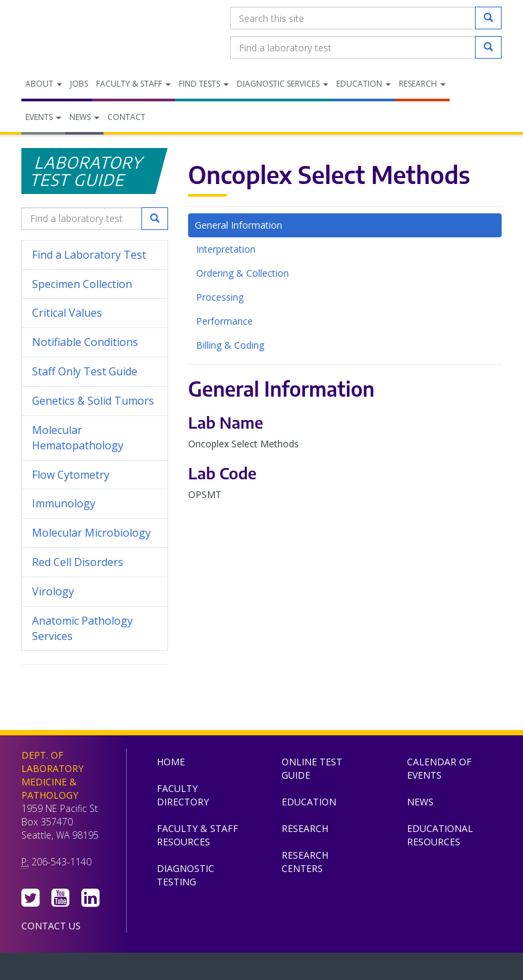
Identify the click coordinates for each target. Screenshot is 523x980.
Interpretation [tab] (226, 249)
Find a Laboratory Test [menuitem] (89, 255)
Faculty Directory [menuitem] (183, 795)
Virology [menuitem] (95, 592)
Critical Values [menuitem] (67, 313)
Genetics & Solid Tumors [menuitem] (93, 401)
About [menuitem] (44, 84)
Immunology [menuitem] (64, 503)
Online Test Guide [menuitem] (312, 768)
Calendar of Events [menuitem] (439, 768)
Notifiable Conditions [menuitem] (95, 342)
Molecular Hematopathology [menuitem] (78, 438)
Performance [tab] (224, 321)
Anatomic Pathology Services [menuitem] (82, 628)
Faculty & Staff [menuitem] (133, 84)
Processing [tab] (220, 297)
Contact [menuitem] (126, 117)
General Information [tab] (238, 225)
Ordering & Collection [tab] (242, 273)
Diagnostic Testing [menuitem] (185, 875)
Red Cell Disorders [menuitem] (78, 562)
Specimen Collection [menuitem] (82, 284)
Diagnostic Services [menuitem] (283, 84)
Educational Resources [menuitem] (440, 835)
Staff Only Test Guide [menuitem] (95, 372)
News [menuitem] (84, 117)
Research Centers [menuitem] (305, 862)
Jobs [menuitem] (79, 84)
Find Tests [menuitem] (204, 84)
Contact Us (51, 926)
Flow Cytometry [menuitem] (71, 475)
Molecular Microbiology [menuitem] (91, 533)
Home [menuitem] (171, 762)
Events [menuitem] (43, 117)
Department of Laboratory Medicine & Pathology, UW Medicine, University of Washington (90, 33)
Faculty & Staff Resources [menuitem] (197, 835)
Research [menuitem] (422, 84)
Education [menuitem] (364, 84)
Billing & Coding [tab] (230, 345)
